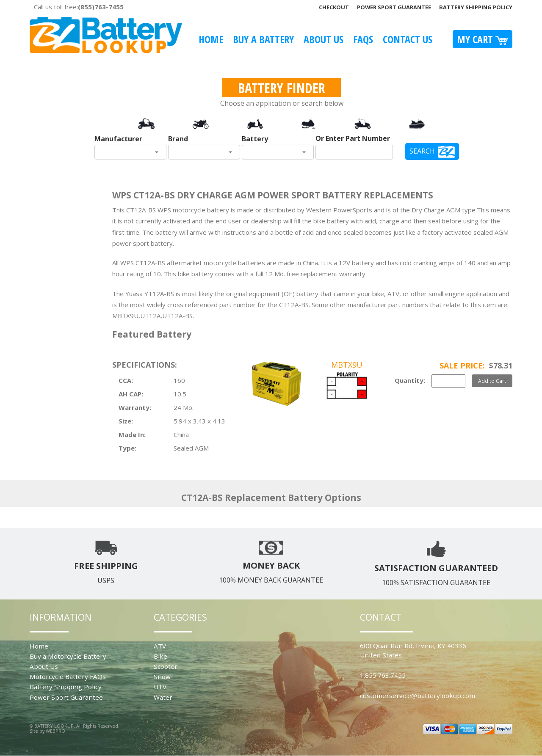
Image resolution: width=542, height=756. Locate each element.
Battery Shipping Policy (476, 7)
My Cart (483, 39)
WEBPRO (55, 731)
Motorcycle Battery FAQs (68, 676)
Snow (162, 676)
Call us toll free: (79, 7)
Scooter (166, 666)
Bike (160, 656)
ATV (160, 646)
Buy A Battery (263, 39)
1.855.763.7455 (383, 675)
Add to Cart (492, 381)
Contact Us (408, 39)
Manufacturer (118, 139)
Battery (255, 139)
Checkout (334, 7)
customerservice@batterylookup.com (418, 696)
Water (163, 697)
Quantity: (410, 380)
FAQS (363, 39)
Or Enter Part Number (353, 138)
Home (211, 39)
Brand (178, 139)
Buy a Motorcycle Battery (68, 656)
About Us (324, 39)
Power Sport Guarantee (394, 7)
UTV (160, 687)
